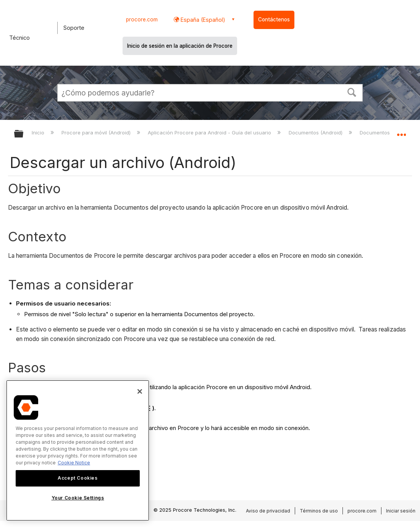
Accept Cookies (78, 478)
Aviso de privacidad (268, 511)
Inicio (39, 133)
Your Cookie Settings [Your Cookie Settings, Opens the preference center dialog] (78, 498)
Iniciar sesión (401, 511)
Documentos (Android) (316, 133)
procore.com (142, 19)
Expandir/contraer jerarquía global (24, 134)
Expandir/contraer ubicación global (401, 132)
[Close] (140, 391)
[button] (352, 92)
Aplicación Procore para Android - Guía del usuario (210, 133)
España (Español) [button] (202, 20)
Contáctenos (274, 19)
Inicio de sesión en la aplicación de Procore (180, 46)
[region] (78, 450)
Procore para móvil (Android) (97, 133)
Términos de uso (319, 511)
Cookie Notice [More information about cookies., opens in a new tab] (74, 463)
